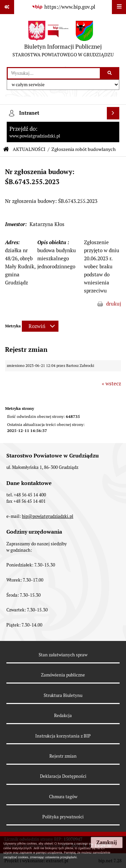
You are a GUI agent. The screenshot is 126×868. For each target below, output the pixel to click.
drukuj (114, 304)
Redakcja (63, 716)
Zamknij (107, 843)
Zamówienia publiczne (63, 675)
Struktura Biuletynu (63, 695)
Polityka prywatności (63, 817)
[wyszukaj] (54, 73)
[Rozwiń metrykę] (40, 326)
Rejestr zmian (63, 756)
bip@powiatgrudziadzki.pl (48, 516)
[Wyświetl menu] (119, 7)
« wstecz (111, 384)
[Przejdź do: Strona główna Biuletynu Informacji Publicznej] (6, 149)
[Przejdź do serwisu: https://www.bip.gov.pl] (63, 7)
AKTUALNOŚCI (29, 149)
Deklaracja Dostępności (63, 776)
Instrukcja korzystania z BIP (63, 736)
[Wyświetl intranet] (113, 113)
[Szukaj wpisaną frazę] (110, 73)
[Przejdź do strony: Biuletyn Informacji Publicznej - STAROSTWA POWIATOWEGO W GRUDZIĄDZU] (63, 41)
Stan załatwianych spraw (63, 655)
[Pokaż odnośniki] (7, 7)
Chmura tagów (63, 797)
